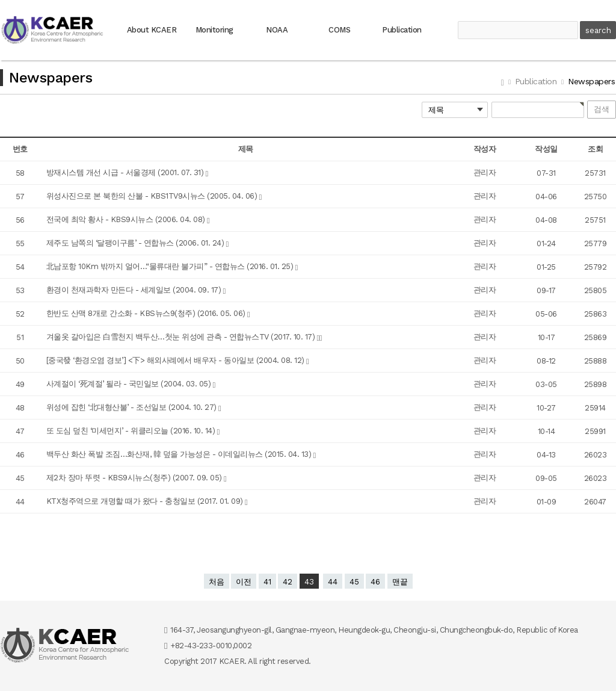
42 (288, 582)
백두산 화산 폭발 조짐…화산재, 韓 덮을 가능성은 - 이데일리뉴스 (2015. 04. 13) (180, 454)
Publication (402, 30)
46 (375, 582)
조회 (595, 149)
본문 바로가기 (0, 0)
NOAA (277, 30)
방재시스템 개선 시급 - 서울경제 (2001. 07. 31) (126, 172)
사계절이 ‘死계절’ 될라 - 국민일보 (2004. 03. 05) (130, 384)
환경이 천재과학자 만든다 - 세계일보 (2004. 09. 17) (135, 290)
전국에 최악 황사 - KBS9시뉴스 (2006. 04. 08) (127, 219)
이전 (244, 582)
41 (267, 582)
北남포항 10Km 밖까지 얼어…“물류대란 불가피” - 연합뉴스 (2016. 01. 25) (171, 266)
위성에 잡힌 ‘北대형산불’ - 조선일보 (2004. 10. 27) (133, 407)
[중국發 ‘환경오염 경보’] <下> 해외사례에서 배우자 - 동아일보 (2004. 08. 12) (177, 360)
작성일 (546, 149)
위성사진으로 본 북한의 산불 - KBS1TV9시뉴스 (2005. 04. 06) (153, 196)
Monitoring (214, 30)
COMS (339, 30)
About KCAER (152, 30)
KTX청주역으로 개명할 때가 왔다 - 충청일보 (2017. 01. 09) (146, 501)
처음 (217, 582)
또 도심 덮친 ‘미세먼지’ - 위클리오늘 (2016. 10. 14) (132, 431)
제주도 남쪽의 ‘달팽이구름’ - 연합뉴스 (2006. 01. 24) (136, 243)
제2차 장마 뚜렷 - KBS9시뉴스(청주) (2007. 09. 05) (135, 478)
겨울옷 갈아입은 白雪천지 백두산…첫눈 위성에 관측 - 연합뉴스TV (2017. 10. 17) (182, 337)
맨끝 (400, 582)
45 (354, 582)
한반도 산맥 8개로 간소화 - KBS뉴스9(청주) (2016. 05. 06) (147, 313)
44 (333, 582)
